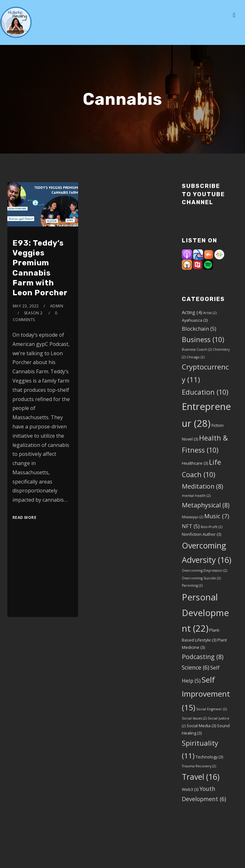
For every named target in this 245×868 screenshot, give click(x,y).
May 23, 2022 (26, 306)
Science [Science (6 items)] (196, 667)
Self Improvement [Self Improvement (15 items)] (206, 694)
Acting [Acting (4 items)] (192, 312)
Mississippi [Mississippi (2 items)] (193, 517)
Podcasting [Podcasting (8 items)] (203, 657)
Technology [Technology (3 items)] (209, 757)
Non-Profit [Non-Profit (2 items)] (212, 527)
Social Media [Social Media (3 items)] (201, 726)
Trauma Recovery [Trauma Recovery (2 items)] (199, 766)
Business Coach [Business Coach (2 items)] (197, 349)
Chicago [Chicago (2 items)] (196, 357)
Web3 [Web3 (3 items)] (190, 789)
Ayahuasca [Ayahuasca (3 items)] (195, 320)
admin (57, 306)
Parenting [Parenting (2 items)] (192, 585)
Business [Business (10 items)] (203, 339)
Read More (25, 517)
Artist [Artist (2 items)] (210, 313)
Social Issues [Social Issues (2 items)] (194, 718)
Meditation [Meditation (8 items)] (202, 486)
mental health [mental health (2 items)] (196, 496)
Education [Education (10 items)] (205, 392)
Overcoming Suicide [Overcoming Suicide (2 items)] (201, 578)
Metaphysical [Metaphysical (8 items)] (206, 505)
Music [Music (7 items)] (217, 516)
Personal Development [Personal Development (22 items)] (205, 613)
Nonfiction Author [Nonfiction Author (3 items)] (201, 534)
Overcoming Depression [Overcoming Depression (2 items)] (204, 570)
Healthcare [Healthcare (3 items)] (195, 463)
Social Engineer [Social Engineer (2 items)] (212, 709)
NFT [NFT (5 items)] (191, 526)
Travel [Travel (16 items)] (201, 777)
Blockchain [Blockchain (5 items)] (199, 329)
